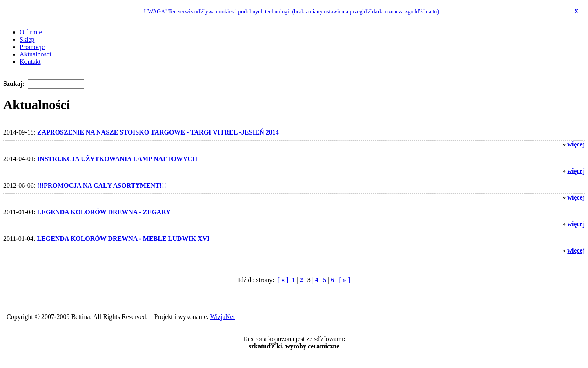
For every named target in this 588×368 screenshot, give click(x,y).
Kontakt (30, 62)
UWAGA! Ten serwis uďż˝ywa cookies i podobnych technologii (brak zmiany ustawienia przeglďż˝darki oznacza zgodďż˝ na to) (291, 12)
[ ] (283, 280)
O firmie (31, 32)
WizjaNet (223, 317)
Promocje (32, 47)
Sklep (27, 39)
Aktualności (35, 54)
